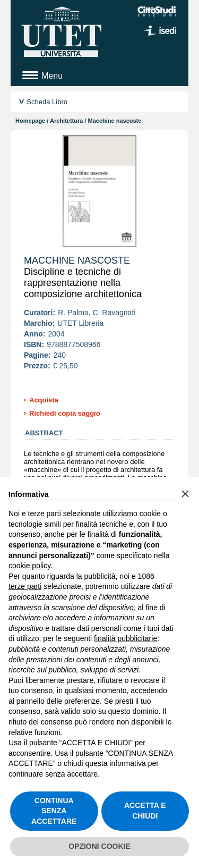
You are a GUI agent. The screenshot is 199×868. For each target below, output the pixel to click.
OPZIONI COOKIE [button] (99, 846)
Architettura (66, 121)
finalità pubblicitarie (126, 638)
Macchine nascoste (77, 260)
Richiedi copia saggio (65, 413)
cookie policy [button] (29, 566)
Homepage (30, 121)
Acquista (44, 400)
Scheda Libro (47, 102)
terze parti (25, 586)
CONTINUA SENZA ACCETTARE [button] (54, 811)
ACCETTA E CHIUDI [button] (145, 811)
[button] (185, 494)
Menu (52, 76)
